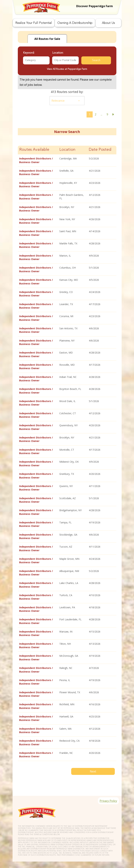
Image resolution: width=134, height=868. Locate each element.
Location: (58, 53)
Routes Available (34, 150)
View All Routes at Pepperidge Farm (67, 69)
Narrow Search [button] (67, 132)
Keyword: (29, 53)
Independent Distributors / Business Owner (36, 160)
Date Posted (100, 150)
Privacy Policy (107, 796)
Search (96, 60)
